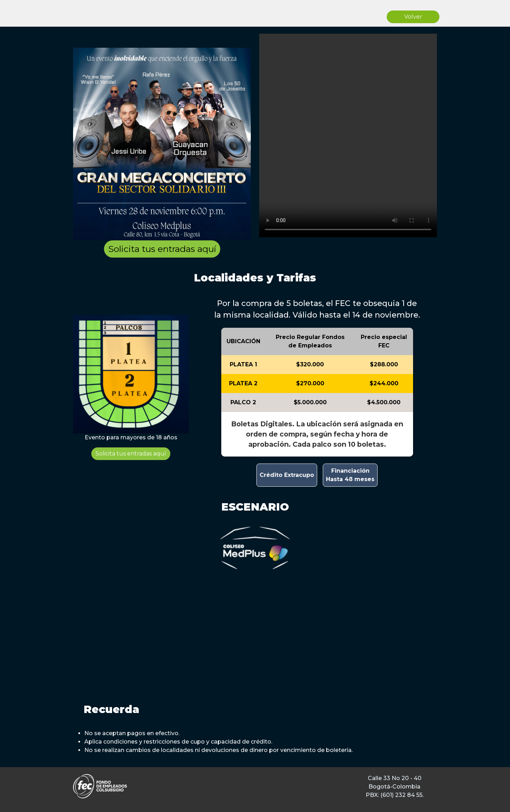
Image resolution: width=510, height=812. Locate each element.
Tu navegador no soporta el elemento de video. (348, 135)
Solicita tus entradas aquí (162, 249)
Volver (413, 17)
